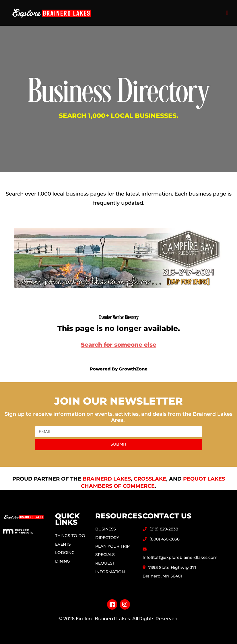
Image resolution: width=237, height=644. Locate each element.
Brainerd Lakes (107, 479)
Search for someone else (119, 345)
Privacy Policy (119, 628)
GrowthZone (133, 369)
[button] (227, 13)
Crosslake (150, 479)
